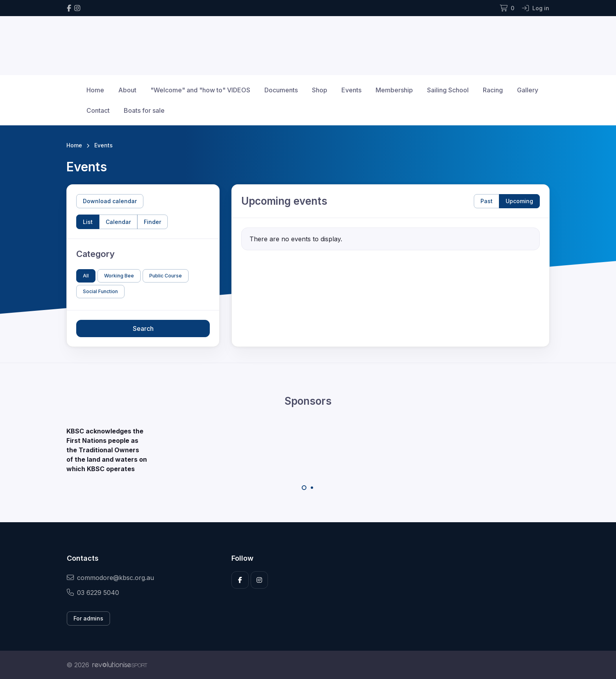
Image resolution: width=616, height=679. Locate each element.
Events (351, 90)
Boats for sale (144, 110)
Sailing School (448, 90)
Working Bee (119, 276)
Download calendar (110, 201)
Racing (493, 90)
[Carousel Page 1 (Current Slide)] (304, 488)
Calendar (118, 222)
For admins (88, 618)
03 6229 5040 (93, 593)
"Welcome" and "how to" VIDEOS (200, 90)
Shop (320, 90)
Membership (394, 90)
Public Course (166, 276)
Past (487, 201)
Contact (98, 110)
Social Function (100, 291)
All (86, 276)
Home (95, 90)
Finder (152, 222)
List (88, 222)
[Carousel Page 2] (312, 488)
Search (143, 328)
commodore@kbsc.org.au (110, 578)
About (127, 90)
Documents (281, 90)
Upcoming (519, 201)
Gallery (528, 90)
